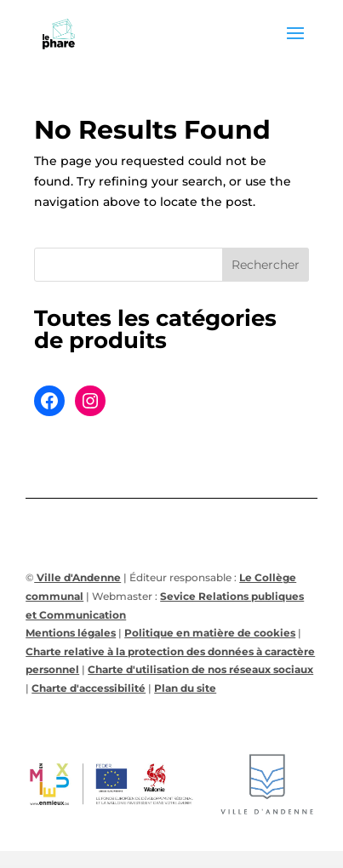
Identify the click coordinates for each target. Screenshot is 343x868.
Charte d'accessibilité (89, 688)
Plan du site (185, 688)
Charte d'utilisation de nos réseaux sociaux (200, 669)
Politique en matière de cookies (210, 633)
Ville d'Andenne (77, 577)
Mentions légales (71, 633)
